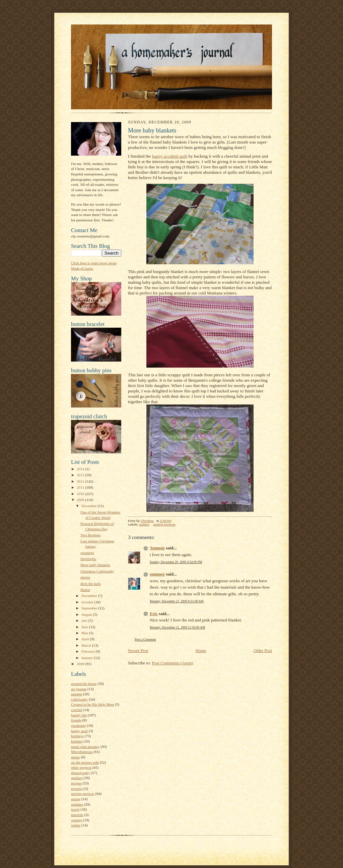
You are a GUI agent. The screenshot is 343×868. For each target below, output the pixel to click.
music (76, 757)
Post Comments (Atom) (173, 663)
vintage (77, 820)
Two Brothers (91, 535)
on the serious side (85, 762)
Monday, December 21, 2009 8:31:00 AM (177, 601)
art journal (79, 689)
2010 (81, 494)
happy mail (79, 731)
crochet (77, 710)
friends (76, 720)
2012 (81, 481)
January (88, 658)
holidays (77, 736)
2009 (81, 500)
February (89, 651)
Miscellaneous (82, 752)
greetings (87, 553)
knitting (77, 741)
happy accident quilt (170, 156)
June (85, 627)
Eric (154, 614)
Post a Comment (145, 639)
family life (79, 715)
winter (76, 825)
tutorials (77, 815)
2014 (81, 469)
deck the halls (91, 584)
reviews (77, 789)
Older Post (263, 650)
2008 (81, 664)
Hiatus (85, 590)
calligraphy (79, 699)
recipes (76, 783)
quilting (77, 778)
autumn (77, 694)
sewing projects (83, 794)
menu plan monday (85, 747)
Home (201, 650)
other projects (81, 767)
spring (76, 799)
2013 (81, 475)
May (85, 633)
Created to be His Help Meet (92, 704)
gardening (79, 725)
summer (77, 804)
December (90, 506)
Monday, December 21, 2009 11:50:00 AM (177, 627)
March (87, 645)
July (85, 620)
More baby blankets (95, 565)
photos (85, 577)
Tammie (157, 548)
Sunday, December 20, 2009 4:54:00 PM (176, 562)
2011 (81, 487)
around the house (84, 684)
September (90, 608)
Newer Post (138, 650)
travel (75, 809)
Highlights (88, 559)
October (88, 602)
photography (80, 773)
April (86, 639)
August (87, 614)
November (90, 596)
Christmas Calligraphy (97, 571)
